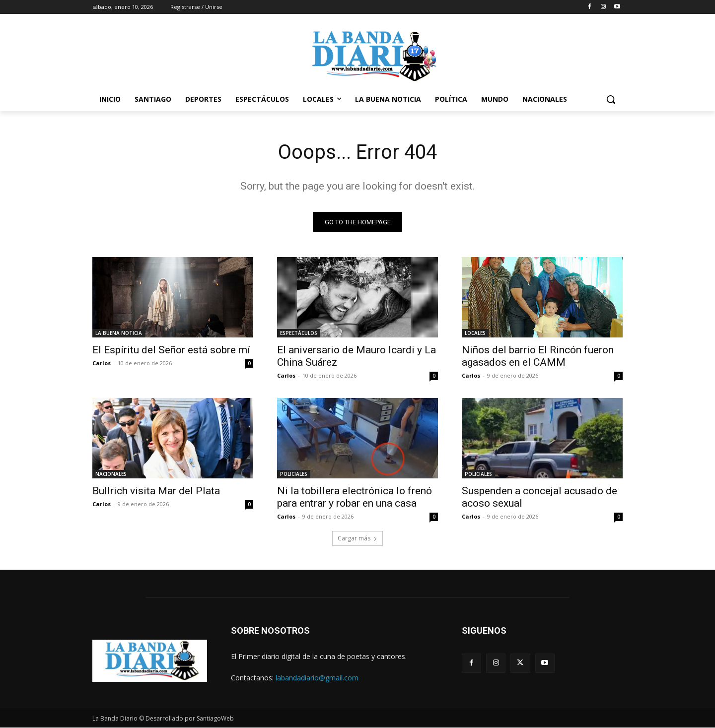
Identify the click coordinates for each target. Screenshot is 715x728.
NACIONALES (111, 474)
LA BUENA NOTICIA (119, 333)
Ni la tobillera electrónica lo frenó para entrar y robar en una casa (355, 497)
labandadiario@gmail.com (317, 678)
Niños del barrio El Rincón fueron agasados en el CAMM (538, 356)
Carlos (102, 363)
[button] (611, 99)
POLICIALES (294, 474)
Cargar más (357, 538)
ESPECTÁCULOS (299, 333)
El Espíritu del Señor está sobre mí (171, 350)
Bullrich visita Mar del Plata (156, 491)
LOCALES (475, 333)
